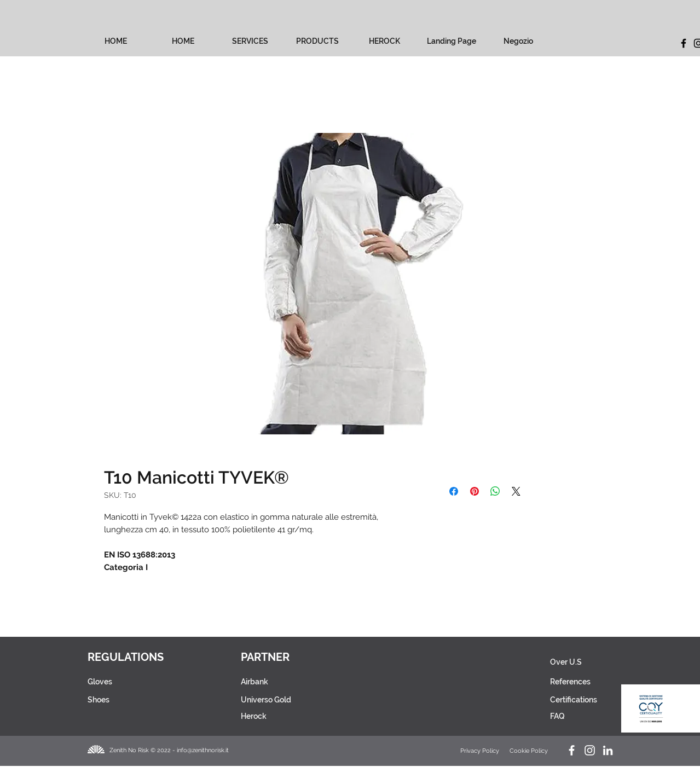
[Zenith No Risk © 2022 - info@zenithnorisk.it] (173, 750)
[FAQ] (570, 716)
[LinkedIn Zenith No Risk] (608, 750)
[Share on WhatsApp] (495, 491)
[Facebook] (684, 43)
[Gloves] (122, 682)
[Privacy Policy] (481, 751)
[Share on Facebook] (454, 491)
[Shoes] (122, 700)
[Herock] (287, 716)
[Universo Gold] (287, 700)
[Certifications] (574, 700)
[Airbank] (287, 682)
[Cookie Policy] (530, 751)
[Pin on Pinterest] (475, 491)
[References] (574, 682)
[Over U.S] (574, 662)
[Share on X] (516, 491)
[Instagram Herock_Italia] (590, 750)
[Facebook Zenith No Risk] (572, 750)
